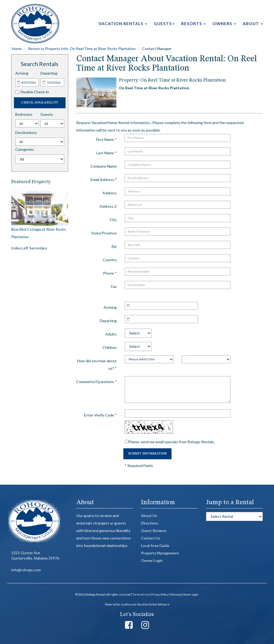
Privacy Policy (160, 595)
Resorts (193, 24)
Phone (110, 273)
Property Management (160, 553)
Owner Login (152, 560)
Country (110, 260)
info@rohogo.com (26, 570)
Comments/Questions (96, 382)
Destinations (26, 132)
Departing (49, 73)
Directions (150, 523)
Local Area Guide (155, 545)
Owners (224, 24)
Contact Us (151, 538)
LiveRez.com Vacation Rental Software (145, 604)
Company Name (104, 166)
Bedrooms (24, 114)
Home (17, 49)
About (253, 24)
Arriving (22, 73)
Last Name (106, 153)
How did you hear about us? (97, 365)
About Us (149, 516)
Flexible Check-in (32, 92)
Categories (25, 149)
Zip (114, 246)
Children (110, 347)
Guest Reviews (154, 531)
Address (110, 193)
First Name (106, 139)
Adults (111, 334)
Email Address (104, 180)
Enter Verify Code (100, 415)
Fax (114, 286)
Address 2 (108, 206)
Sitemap (176, 595)
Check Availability (40, 103)
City (113, 220)
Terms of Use (141, 595)
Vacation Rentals (123, 24)
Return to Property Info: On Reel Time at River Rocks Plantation (82, 49)
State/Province (104, 233)
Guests (164, 24)
